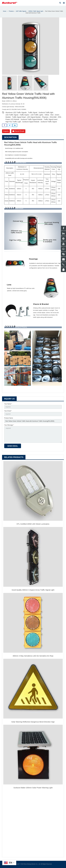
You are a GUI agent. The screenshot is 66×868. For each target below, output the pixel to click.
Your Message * (9, 425)
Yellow (47, 115)
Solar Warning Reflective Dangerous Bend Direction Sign (33, 722)
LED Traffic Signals (21, 11)
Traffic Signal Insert (51, 119)
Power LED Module (12, 119)
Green (57, 115)
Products (11, 11)
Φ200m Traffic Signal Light (36, 11)
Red (52, 115)
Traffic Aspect (24, 115)
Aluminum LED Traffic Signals (16, 112)
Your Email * (8, 411)
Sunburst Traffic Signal (49, 122)
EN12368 (53, 117)
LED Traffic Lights (37, 115)
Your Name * (8, 404)
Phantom (45, 117)
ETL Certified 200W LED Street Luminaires (33, 524)
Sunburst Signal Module (31, 122)
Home (5, 11)
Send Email (18, 131)
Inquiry (6, 131)
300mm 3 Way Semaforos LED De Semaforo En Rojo (33, 656)
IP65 (60, 117)
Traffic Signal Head (19, 117)
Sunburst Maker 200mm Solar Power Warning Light (33, 788)
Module (8, 117)
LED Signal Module (34, 117)
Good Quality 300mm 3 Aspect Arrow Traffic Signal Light (33, 590)
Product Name (9, 418)
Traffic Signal (33, 112)
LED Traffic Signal (12, 115)
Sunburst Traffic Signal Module (32, 119)
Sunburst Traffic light (46, 112)
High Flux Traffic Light (13, 122)
